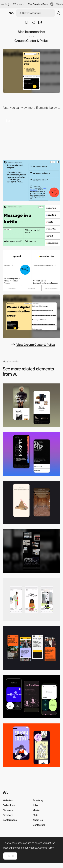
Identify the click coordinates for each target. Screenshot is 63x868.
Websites (8, 800)
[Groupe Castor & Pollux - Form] (32, 181)
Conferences (10, 820)
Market (37, 810)
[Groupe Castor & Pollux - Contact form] (32, 225)
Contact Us (39, 825)
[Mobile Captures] (32, 697)
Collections (9, 805)
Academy (38, 800)
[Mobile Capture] (32, 405)
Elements (8, 810)
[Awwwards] (12, 13)
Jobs (35, 805)
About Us (38, 820)
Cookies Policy (46, 848)
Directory (8, 815)
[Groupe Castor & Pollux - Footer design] (32, 270)
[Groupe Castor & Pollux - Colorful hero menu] (32, 136)
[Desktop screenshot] (32, 316)
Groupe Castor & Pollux (32, 41)
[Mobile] (32, 551)
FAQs (36, 815)
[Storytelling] (32, 502)
